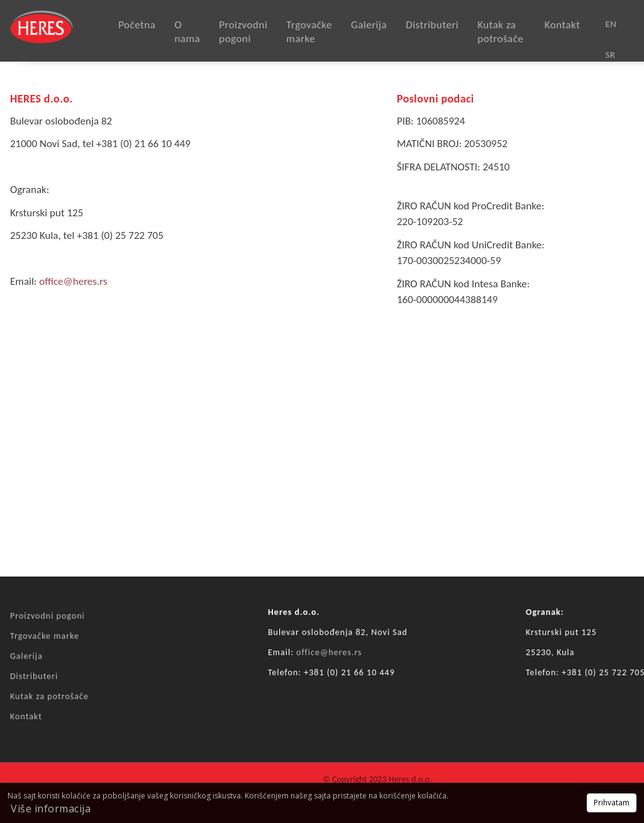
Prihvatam (612, 803)
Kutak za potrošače (500, 32)
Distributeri (432, 25)
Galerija (369, 25)
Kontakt (563, 25)
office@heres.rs (73, 281)
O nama (187, 32)
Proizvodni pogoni (243, 32)
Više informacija (51, 809)
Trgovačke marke (309, 32)
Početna (137, 25)
